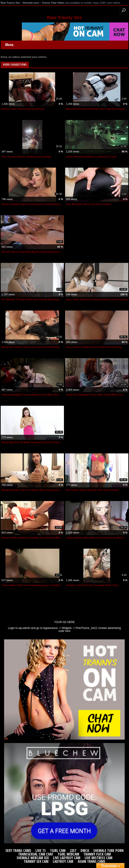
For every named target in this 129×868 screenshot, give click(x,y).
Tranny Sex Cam (36, 862)
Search (124, 11)
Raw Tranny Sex (64, 18)
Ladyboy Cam (63, 862)
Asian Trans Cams (92, 862)
